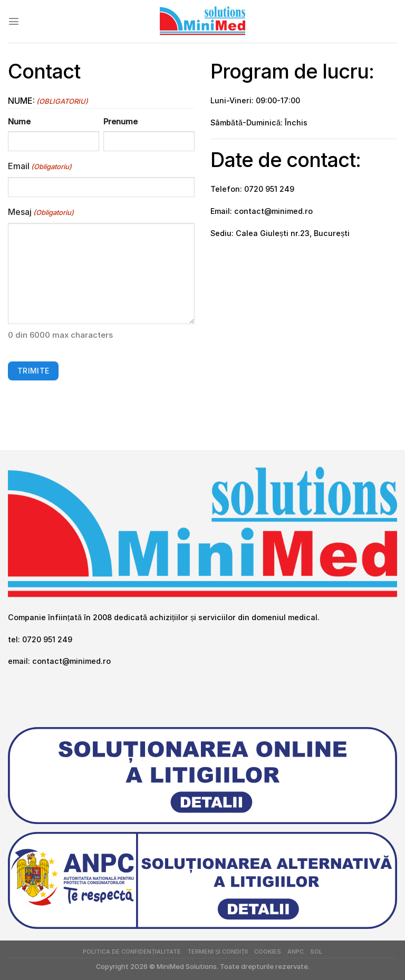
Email (40, 166)
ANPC (296, 952)
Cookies (268, 952)
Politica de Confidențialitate (132, 952)
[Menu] (14, 21)
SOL (316, 952)
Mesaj (41, 212)
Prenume (120, 121)
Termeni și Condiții (218, 952)
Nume (19, 121)
